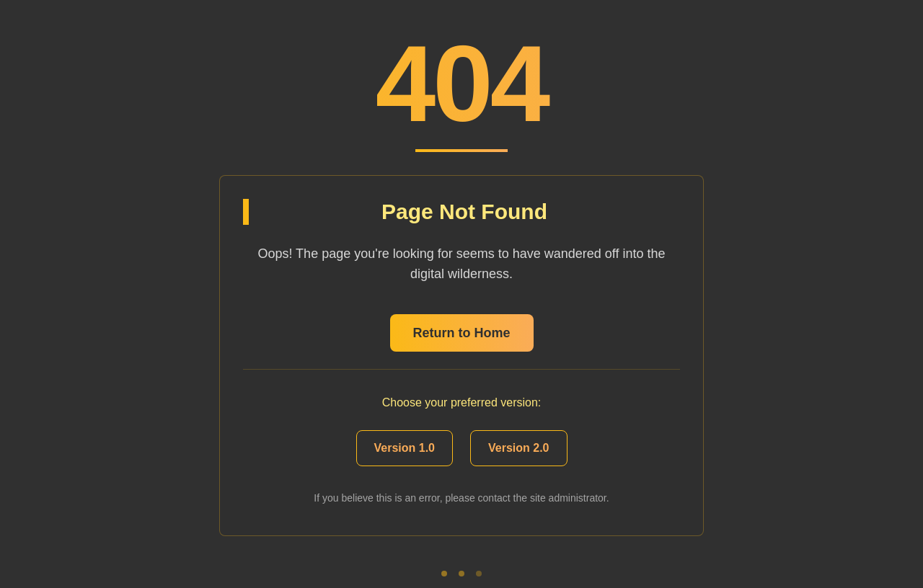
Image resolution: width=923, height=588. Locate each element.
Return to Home (462, 333)
